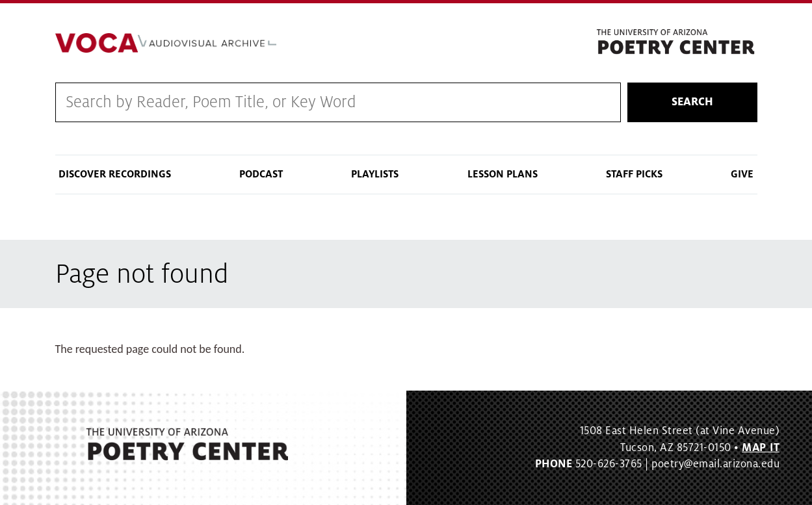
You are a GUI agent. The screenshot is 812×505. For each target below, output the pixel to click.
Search (692, 102)
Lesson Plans (503, 174)
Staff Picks (634, 174)
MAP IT (761, 448)
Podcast (261, 174)
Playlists (375, 174)
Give (742, 174)
